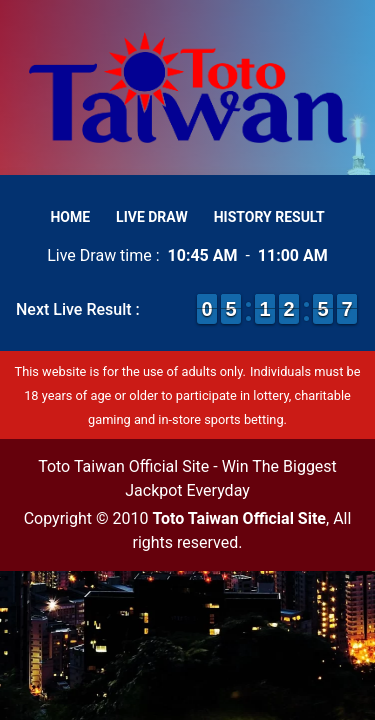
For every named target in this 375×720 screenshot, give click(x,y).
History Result (269, 217)
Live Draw (152, 217)
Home (70, 217)
